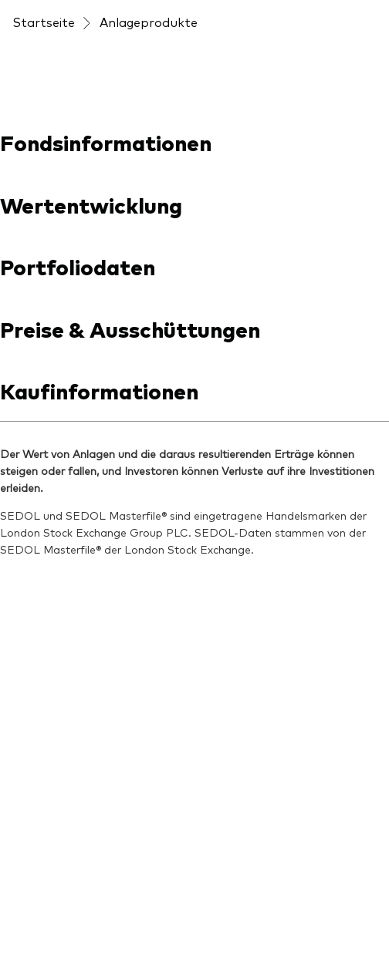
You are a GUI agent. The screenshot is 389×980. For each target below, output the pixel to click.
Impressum (47, 727)
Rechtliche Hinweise (71, 795)
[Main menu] (364, 48)
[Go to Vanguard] (54, 610)
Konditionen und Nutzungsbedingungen (131, 761)
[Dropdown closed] (55, 14)
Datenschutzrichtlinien (81, 829)
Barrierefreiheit (59, 863)
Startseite (44, 89)
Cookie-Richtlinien (66, 931)
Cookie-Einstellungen (76, 897)
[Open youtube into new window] (71, 480)
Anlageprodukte (149, 89)
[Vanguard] (54, 48)
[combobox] (194, 267)
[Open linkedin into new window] (25, 480)
